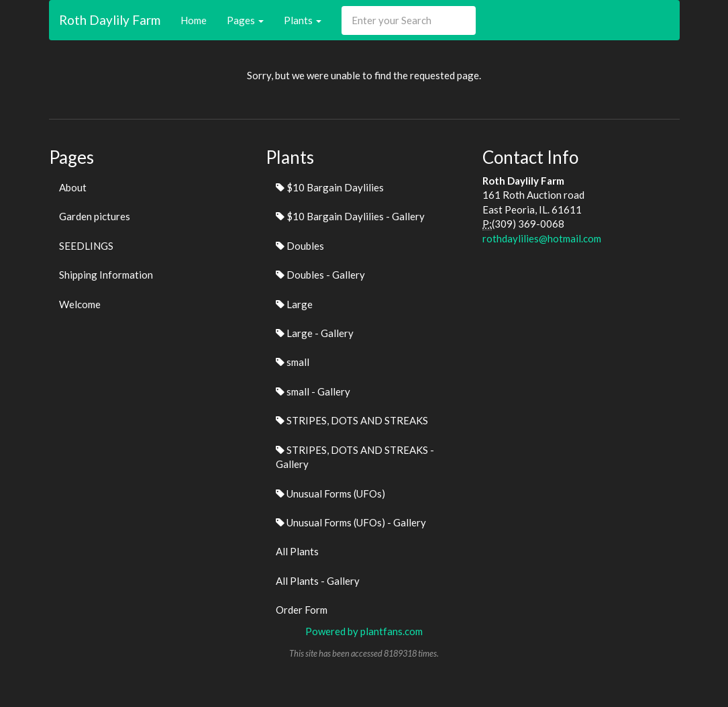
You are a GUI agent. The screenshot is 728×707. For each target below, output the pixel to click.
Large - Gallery (315, 333)
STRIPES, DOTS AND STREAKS (352, 420)
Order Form (302, 610)
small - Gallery (313, 391)
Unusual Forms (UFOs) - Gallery (351, 522)
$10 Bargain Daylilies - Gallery (350, 216)
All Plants (297, 551)
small (293, 362)
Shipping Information (106, 275)
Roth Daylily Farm (110, 20)
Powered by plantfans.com (364, 631)
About (73, 187)
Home (194, 20)
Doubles (300, 246)
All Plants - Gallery (318, 581)
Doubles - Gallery (320, 275)
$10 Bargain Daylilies (330, 187)
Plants (303, 20)
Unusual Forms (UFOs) (330, 493)
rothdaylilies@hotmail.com (542, 238)
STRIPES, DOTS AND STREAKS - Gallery (355, 457)
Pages (245, 20)
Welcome (80, 304)
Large (294, 304)
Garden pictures (95, 216)
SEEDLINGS (86, 246)
